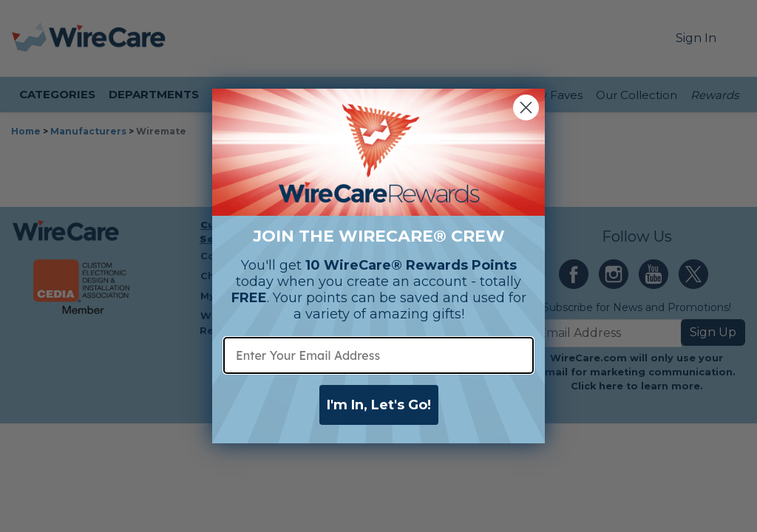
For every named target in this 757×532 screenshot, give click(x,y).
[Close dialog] (526, 108)
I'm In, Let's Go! (379, 405)
